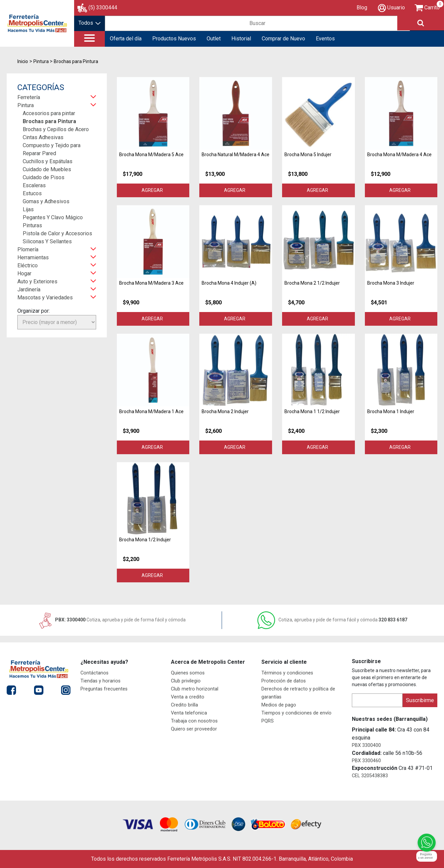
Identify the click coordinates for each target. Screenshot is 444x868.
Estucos (32, 193)
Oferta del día (126, 39)
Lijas (28, 209)
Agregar (153, 190)
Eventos (325, 39)
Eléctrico (28, 265)
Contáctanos (94, 673)
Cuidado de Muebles (47, 169)
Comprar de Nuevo (283, 39)
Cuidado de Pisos (44, 177)
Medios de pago (279, 705)
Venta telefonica (189, 713)
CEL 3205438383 (370, 776)
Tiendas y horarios (100, 681)
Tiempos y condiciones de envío (296, 713)
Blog (362, 8)
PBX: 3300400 (112, 620)
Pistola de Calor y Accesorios (57, 233)
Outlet (214, 39)
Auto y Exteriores (37, 281)
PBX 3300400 (366, 745)
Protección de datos (284, 681)
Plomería (28, 249)
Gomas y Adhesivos (46, 201)
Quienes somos (188, 673)
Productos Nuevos (174, 39)
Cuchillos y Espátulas (48, 161)
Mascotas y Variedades (45, 298)
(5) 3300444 (103, 8)
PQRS (268, 721)
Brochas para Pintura (49, 121)
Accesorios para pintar (49, 113)
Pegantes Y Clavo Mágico (53, 217)
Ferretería (29, 97)
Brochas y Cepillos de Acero (56, 129)
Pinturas (32, 225)
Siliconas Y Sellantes (47, 241)
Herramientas (33, 257)
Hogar (24, 273)
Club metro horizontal (195, 689)
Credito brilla (184, 705)
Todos (89, 23)
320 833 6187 (332, 620)
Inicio (23, 61)
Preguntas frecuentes (104, 689)
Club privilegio (186, 681)
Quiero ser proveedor (194, 729)
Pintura (26, 105)
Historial (241, 39)
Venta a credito (188, 697)
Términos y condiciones (287, 673)
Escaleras (34, 185)
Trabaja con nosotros (194, 721)
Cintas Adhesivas (43, 137)
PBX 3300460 (366, 761)
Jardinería (29, 290)
